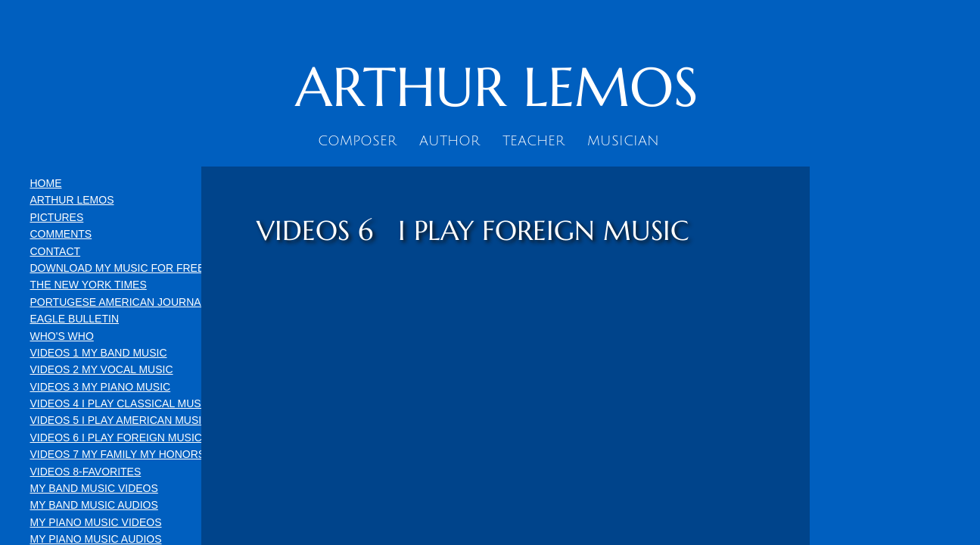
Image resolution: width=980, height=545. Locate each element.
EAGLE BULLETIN (75, 319)
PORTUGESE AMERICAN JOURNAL (119, 302)
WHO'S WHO (62, 336)
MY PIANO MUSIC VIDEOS (96, 522)
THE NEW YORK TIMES (89, 285)
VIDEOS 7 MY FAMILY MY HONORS (118, 454)
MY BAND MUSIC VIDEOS (94, 488)
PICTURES (57, 217)
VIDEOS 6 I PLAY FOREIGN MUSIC (116, 438)
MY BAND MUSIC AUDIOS (94, 505)
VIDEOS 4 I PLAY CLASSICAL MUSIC (121, 403)
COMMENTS (61, 234)
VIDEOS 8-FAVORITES (86, 472)
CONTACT (56, 251)
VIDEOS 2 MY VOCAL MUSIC (102, 369)
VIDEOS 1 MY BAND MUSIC (99, 353)
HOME (46, 183)
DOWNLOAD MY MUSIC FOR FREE (118, 268)
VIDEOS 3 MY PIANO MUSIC (101, 387)
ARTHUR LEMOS (72, 200)
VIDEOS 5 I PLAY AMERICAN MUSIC (120, 420)
